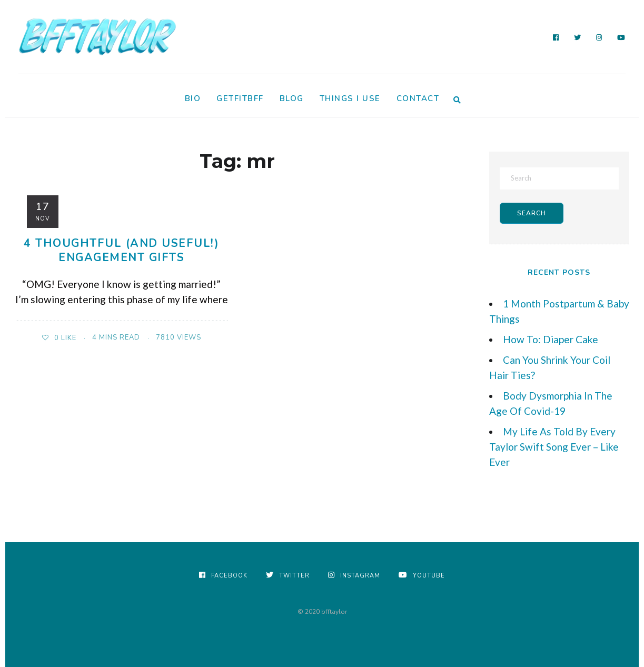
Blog (292, 98)
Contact (418, 98)
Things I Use (350, 98)
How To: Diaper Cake (551, 339)
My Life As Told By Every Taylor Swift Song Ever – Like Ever (554, 447)
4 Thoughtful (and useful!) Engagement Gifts (121, 250)
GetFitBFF (240, 98)
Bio (193, 98)
